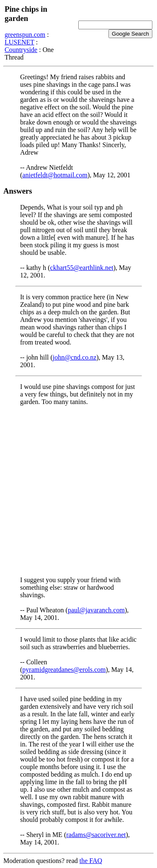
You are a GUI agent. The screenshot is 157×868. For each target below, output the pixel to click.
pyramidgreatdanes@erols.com (64, 670)
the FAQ (91, 861)
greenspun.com (25, 35)
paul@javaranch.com (96, 610)
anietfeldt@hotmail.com (55, 175)
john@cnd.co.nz (75, 357)
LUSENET (19, 42)
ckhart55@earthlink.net (82, 268)
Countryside (21, 50)
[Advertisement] (78, 491)
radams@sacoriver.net (96, 835)
